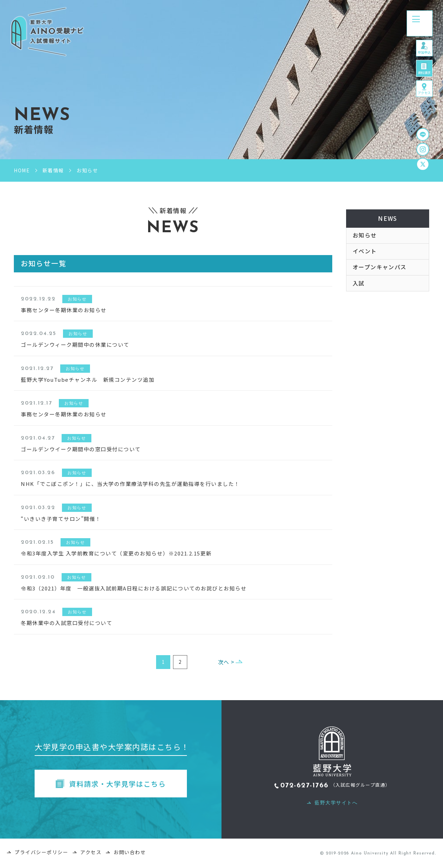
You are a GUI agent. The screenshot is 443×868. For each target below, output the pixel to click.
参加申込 (420, 60)
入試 (359, 291)
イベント (365, 256)
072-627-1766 (305, 787)
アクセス (420, 119)
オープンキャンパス (380, 273)
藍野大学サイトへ (336, 804)
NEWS (388, 219)
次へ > (223, 663)
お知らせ (365, 238)
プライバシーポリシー (41, 854)
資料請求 (420, 89)
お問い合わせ (130, 854)
